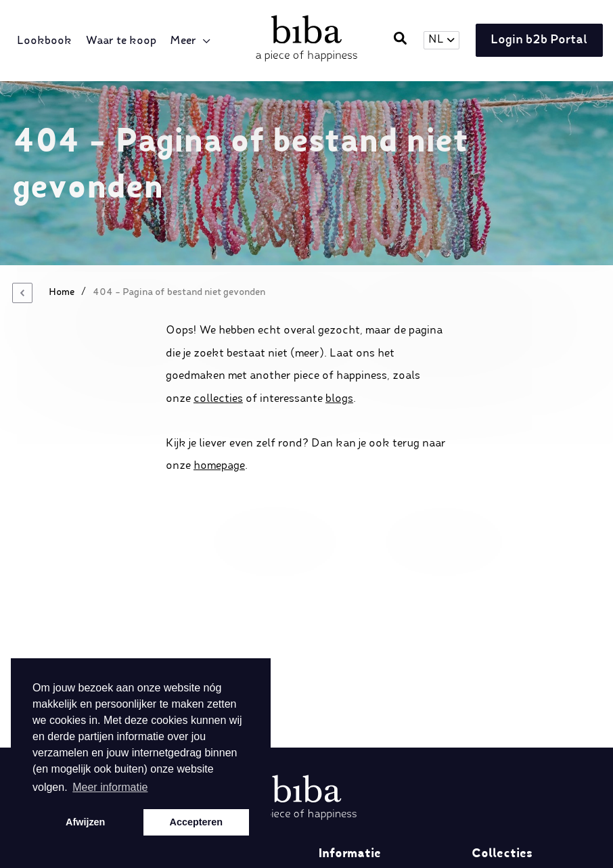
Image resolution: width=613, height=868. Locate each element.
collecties (218, 399)
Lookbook (48, 41)
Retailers (341, 687)
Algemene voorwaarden (379, 774)
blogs (339, 399)
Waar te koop (124, 41)
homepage (219, 466)
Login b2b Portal (534, 41)
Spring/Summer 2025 (528, 709)
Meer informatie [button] (110, 787)
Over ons (342, 666)
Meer (186, 41)
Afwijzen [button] (85, 822)
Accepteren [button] (196, 822)
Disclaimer (346, 709)
